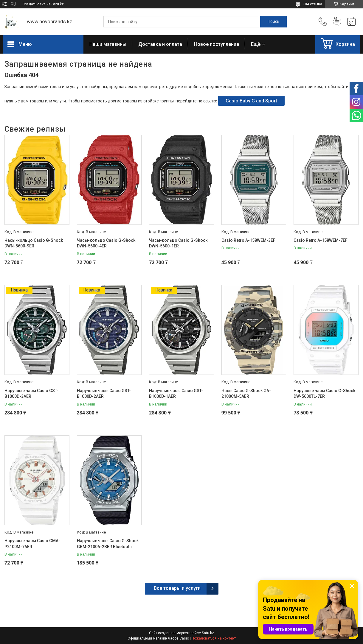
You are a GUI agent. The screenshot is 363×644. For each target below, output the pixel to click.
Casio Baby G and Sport (251, 101)
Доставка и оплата (160, 44)
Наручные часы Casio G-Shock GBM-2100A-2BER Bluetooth (108, 544)
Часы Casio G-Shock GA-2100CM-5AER (246, 394)
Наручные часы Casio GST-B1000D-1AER (176, 394)
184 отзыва (312, 4)
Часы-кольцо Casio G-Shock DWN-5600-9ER (34, 243)
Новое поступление (217, 44)
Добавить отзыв (337, 22)
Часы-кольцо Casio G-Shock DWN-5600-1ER (178, 243)
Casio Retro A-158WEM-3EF (248, 240)
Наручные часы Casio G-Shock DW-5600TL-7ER (324, 394)
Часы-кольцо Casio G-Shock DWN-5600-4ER (106, 243)
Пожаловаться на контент (214, 638)
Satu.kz (208, 633)
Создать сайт (34, 4)
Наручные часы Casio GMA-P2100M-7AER (32, 544)
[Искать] (273, 22)
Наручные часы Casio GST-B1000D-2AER (104, 394)
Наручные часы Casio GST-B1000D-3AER (31, 394)
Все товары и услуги (177, 588)
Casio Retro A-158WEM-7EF (321, 240)
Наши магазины (108, 44)
